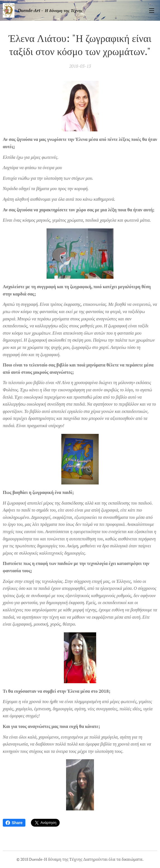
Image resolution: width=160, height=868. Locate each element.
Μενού (152, 11)
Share (14, 823)
